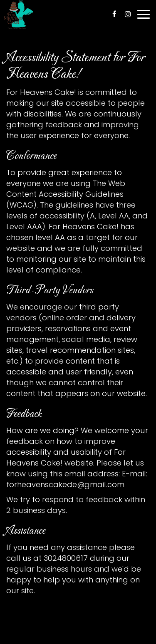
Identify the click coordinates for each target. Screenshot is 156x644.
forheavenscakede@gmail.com (65, 484)
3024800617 (66, 558)
